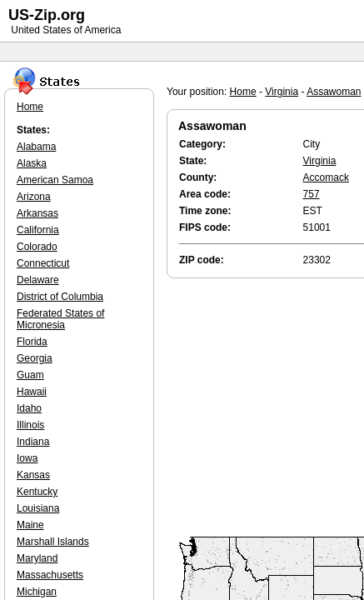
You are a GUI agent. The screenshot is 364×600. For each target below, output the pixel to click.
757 (312, 194)
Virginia (282, 92)
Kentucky (37, 492)
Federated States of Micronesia (60, 319)
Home (243, 92)
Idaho (29, 408)
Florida (32, 342)
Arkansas (37, 213)
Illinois (30, 425)
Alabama (36, 147)
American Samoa (55, 180)
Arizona (34, 197)
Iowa (27, 458)
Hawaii (32, 392)
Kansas (33, 475)
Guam (30, 375)
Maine (30, 525)
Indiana (33, 442)
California (38, 230)
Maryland (37, 558)
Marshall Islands (53, 542)
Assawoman (334, 92)
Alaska (32, 163)
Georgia (35, 358)
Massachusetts (50, 575)
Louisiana (38, 508)
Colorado (37, 247)
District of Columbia (60, 297)
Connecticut (43, 263)
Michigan (37, 592)
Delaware (38, 280)
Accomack (326, 177)
